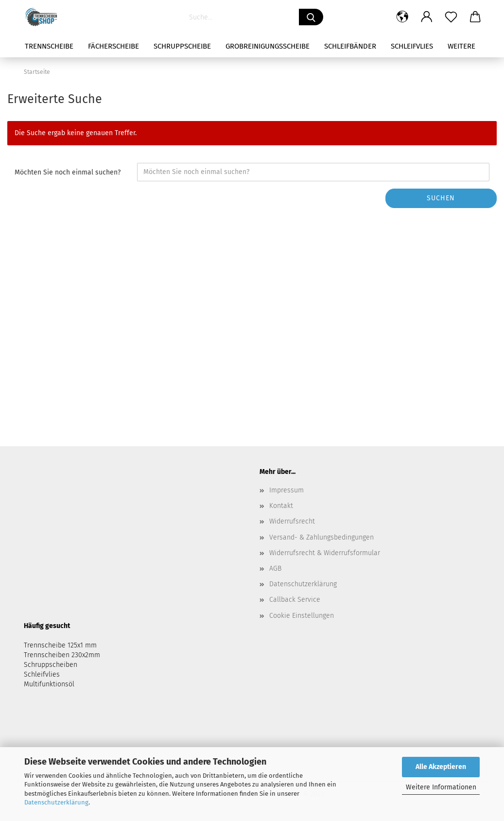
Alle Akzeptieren (441, 767)
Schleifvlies (412, 46)
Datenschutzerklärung (56, 802)
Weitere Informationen (441, 787)
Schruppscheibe (182, 46)
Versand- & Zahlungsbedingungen (322, 537)
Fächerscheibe (113, 46)
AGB (275, 568)
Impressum (287, 490)
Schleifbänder (350, 46)
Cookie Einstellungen (302, 616)
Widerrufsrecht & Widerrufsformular (325, 553)
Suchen (441, 198)
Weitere (461, 46)
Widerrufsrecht (292, 521)
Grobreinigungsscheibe (268, 46)
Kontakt (281, 506)
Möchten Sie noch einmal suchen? (68, 172)
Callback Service (295, 600)
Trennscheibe (49, 46)
